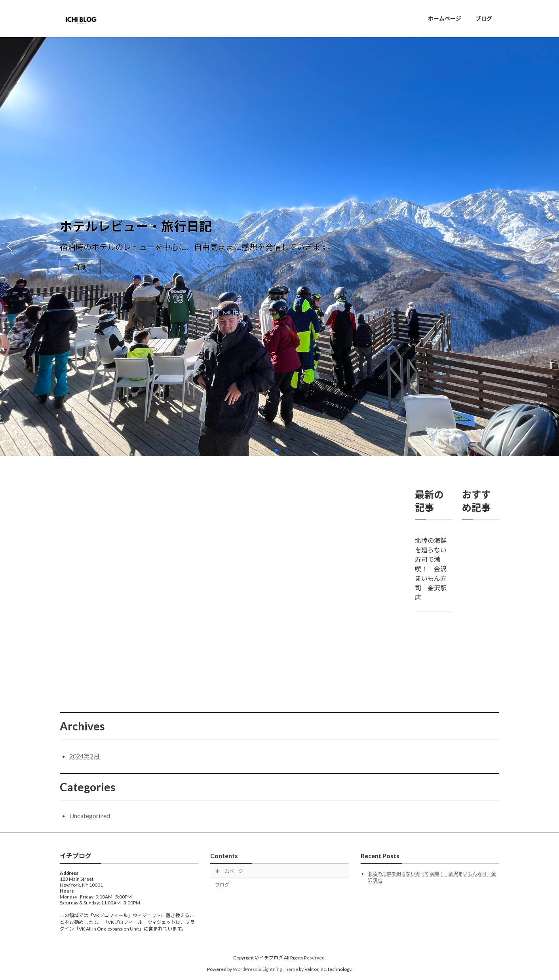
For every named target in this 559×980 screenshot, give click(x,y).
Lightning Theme (280, 969)
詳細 (80, 267)
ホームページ (229, 871)
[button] (276, 450)
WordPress (245, 969)
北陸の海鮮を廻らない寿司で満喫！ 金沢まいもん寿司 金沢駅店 (431, 569)
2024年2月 (85, 756)
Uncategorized (90, 816)
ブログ (222, 885)
